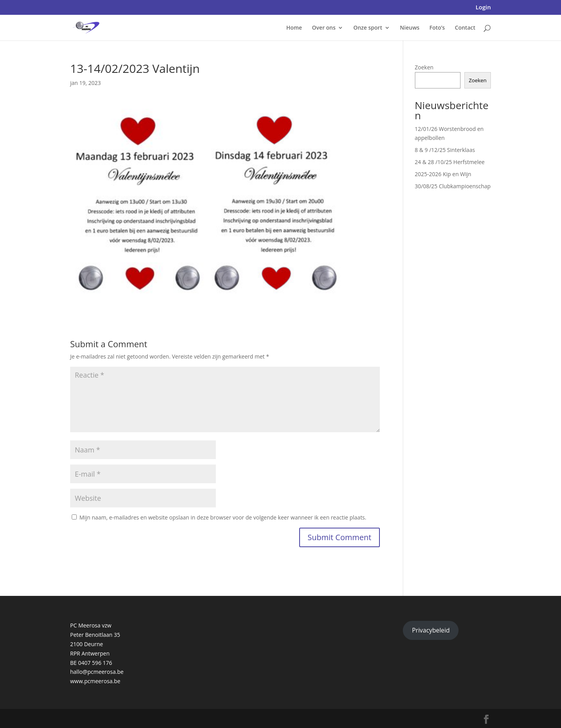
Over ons (324, 28)
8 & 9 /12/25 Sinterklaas (445, 150)
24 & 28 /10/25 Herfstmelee (450, 162)
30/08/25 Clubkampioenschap (453, 186)
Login (483, 8)
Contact (465, 28)
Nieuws (410, 28)
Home (294, 28)
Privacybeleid (431, 630)
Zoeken (424, 67)
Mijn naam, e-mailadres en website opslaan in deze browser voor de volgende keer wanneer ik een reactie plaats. (223, 517)
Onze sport (368, 28)
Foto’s (437, 28)
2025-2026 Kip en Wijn (443, 174)
